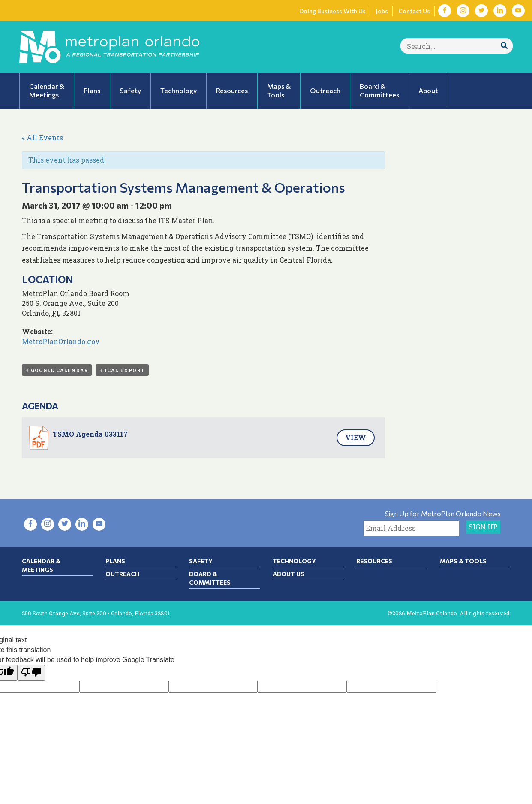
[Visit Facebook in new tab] (445, 11)
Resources (374, 561)
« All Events (42, 138)
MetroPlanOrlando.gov (61, 341)
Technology (294, 561)
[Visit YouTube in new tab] (518, 11)
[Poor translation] (31, 673)
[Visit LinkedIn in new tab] (500, 11)
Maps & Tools (463, 561)
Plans (115, 561)
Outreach (122, 574)
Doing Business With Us (332, 11)
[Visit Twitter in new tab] (481, 11)
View (356, 437)
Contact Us (414, 11)
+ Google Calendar (57, 370)
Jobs (382, 11)
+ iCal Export (122, 370)
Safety (201, 561)
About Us (289, 574)
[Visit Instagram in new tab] (463, 11)
